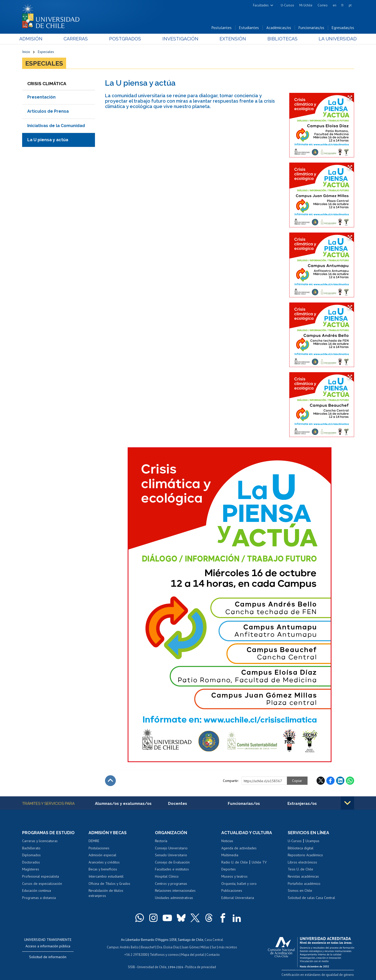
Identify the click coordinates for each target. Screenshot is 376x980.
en (335, 5)
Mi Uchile (306, 5)
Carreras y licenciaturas (40, 841)
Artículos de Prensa (48, 111)
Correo (323, 5)
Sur (214, 947)
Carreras (77, 39)
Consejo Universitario (171, 848)
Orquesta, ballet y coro (239, 884)
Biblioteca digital (301, 848)
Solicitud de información (48, 957)
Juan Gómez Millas (196, 947)
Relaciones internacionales (175, 890)
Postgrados (126, 39)
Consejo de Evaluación (172, 862)
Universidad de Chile (152, 966)
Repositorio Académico (305, 855)
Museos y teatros (234, 876)
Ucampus (312, 841)
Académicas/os (279, 28)
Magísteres (31, 869)
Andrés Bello (129, 947)
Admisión (34, 39)
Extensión (232, 39)
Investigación (180, 39)
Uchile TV (259, 862)
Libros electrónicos (302, 862)
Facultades (261, 5)
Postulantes (222, 28)
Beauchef (148, 947)
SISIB (132, 966)
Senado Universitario (171, 855)
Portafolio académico (304, 884)
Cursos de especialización (42, 884)
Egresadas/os (343, 28)
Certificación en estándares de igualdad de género (318, 975)
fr (343, 5)
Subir (110, 781)
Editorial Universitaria (238, 898)
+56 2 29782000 (136, 954)
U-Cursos (287, 5)
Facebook (330, 781)
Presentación (41, 97)
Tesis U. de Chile (300, 869)
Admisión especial (102, 855)
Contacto (213, 954)
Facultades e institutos (172, 869)
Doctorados (31, 862)
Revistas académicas (303, 876)
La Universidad (335, 39)
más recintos (228, 947)
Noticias (227, 841)
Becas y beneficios (103, 869)
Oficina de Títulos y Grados (109, 884)
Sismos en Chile (300, 890)
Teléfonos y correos (164, 954)
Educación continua (37, 890)
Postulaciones (99, 848)
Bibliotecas (280, 39)
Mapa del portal (193, 954)
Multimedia (230, 855)
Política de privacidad (201, 966)
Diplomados (31, 855)
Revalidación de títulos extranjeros (106, 893)
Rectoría (161, 841)
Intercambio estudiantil (106, 876)
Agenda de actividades (239, 848)
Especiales (46, 52)
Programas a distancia (39, 898)
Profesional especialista (41, 876)
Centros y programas (171, 884)
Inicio (26, 52)
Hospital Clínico (167, 876)
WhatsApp (350, 781)
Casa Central (214, 939)
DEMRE (94, 841)
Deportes (229, 869)
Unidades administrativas (174, 898)
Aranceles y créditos (104, 862)
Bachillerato (31, 848)
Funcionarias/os (311, 28)
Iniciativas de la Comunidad (56, 126)
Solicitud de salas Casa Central (311, 898)
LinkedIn (340, 781)
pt (350, 5)
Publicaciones (232, 890)
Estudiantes (249, 28)
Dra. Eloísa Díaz (168, 947)
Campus (113, 947)
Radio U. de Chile (235, 862)
